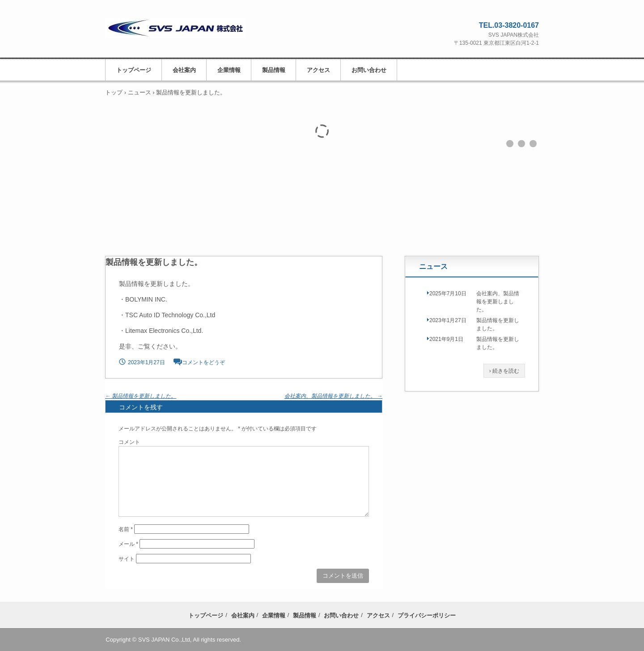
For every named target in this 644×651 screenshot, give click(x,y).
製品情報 (274, 70)
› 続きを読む (504, 371)
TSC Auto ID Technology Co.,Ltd (170, 315)
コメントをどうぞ (203, 362)
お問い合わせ (369, 70)
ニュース (433, 266)
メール (128, 544)
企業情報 (229, 70)
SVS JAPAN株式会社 (184, 33)
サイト (127, 559)
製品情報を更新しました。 (141, 396)
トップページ (134, 70)
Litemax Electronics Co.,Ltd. (164, 331)
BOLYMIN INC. (146, 299)
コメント (129, 442)
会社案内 (184, 70)
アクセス (318, 70)
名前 (126, 529)
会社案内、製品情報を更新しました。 (333, 396)
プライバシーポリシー (427, 615)
